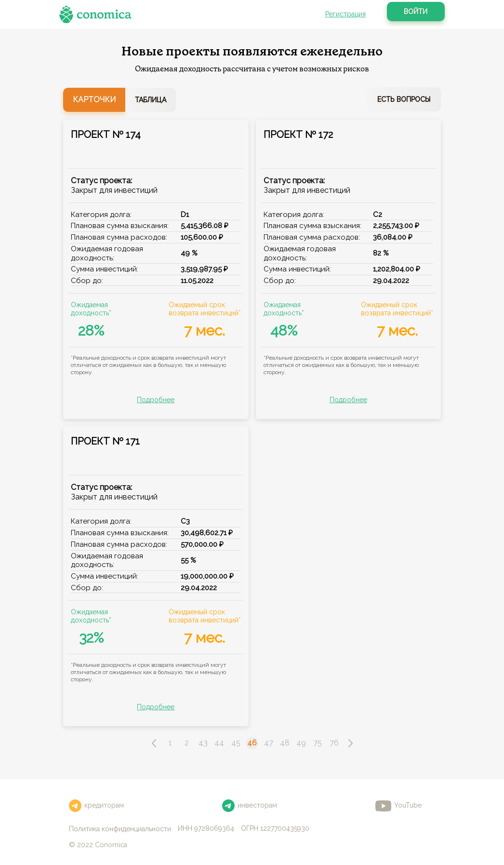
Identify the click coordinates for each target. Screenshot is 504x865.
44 (219, 743)
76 (334, 743)
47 (269, 743)
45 (236, 743)
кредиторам (96, 806)
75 (318, 743)
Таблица (151, 100)
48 (285, 743)
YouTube (398, 806)
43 (203, 743)
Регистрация (345, 14)
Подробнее (156, 400)
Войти (416, 12)
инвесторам (250, 806)
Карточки (94, 100)
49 (301, 743)
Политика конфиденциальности (120, 829)
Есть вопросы (404, 99)
